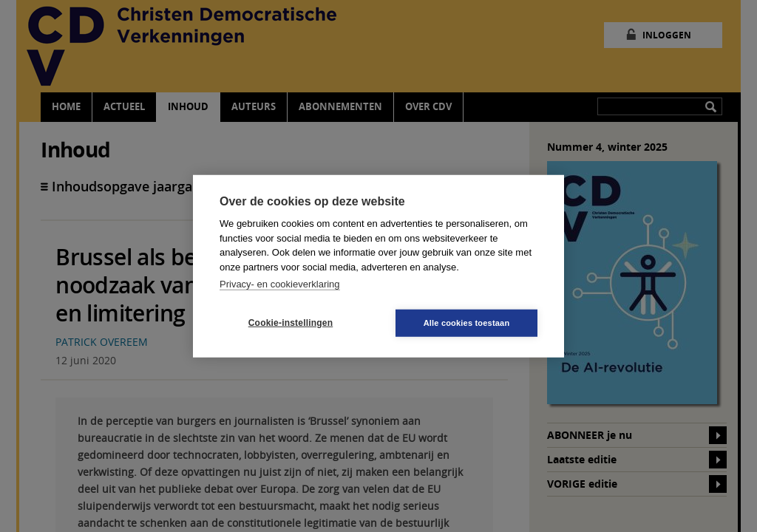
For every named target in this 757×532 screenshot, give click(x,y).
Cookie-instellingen (291, 323)
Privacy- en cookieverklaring (280, 284)
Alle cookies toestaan (467, 322)
